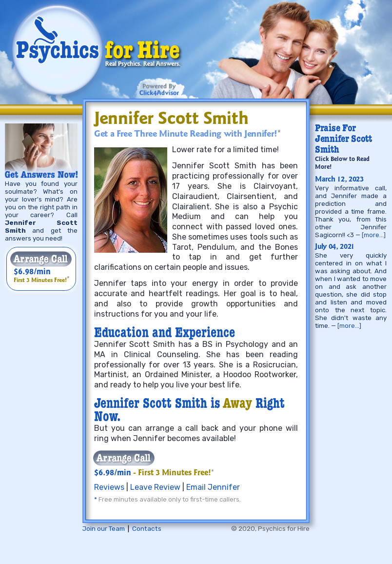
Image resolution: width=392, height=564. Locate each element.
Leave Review (155, 487)
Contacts (147, 528)
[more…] (374, 235)
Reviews (109, 487)
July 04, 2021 (335, 247)
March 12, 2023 (339, 180)
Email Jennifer (213, 487)
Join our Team (104, 528)
